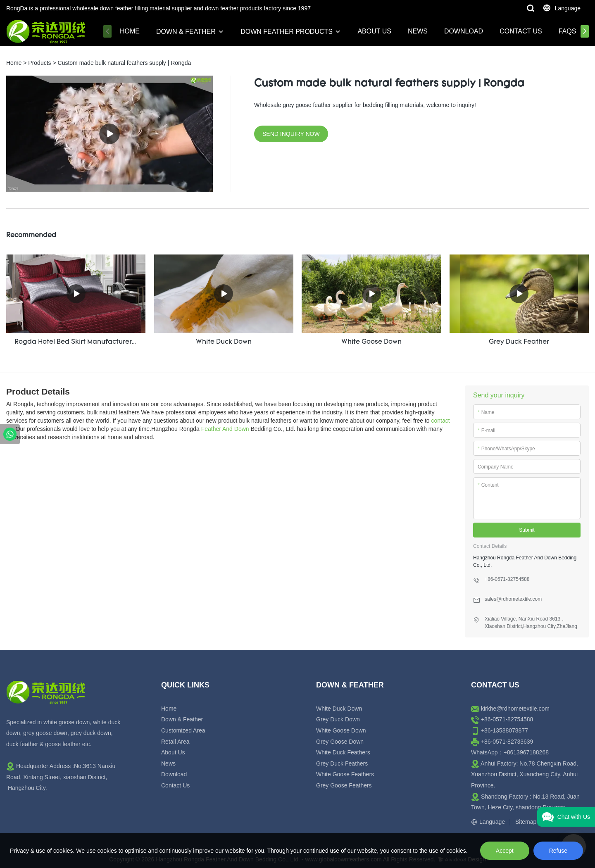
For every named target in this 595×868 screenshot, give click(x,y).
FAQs (568, 31)
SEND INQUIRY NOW (291, 134)
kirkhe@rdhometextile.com (515, 708)
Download (464, 31)
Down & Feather (186, 32)
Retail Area (175, 741)
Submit (527, 530)
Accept (505, 851)
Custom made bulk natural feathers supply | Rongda (125, 63)
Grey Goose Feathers (344, 785)
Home (130, 31)
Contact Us (521, 31)
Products (39, 63)
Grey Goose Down (340, 741)
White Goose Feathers (345, 774)
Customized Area (183, 730)
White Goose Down (341, 730)
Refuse (558, 851)
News (418, 31)
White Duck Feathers (343, 752)
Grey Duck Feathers (342, 763)
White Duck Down (339, 708)
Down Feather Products (287, 32)
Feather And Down (225, 428)
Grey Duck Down (338, 719)
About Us (374, 31)
